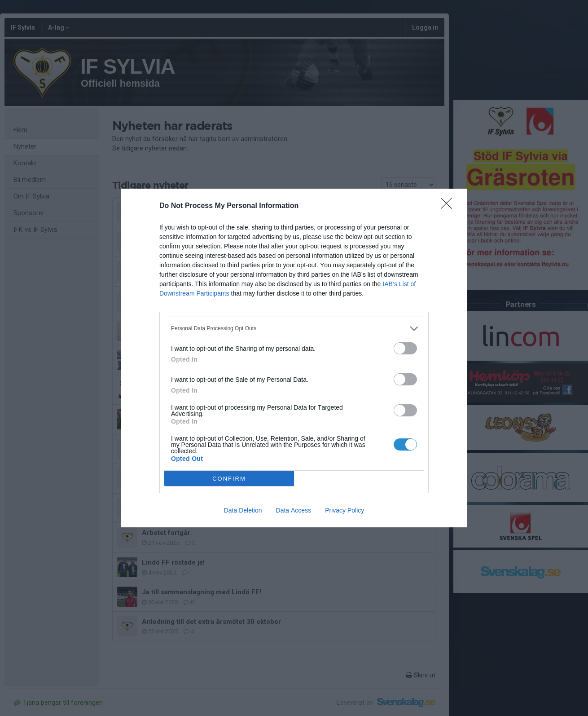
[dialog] (294, 358)
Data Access (294, 510)
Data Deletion (243, 510)
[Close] (449, 206)
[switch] (405, 348)
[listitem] (294, 329)
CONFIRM (229, 479)
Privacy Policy (344, 510)
